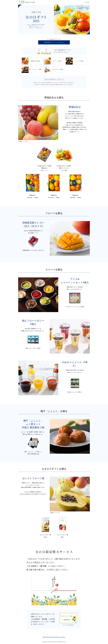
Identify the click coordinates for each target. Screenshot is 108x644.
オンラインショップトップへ (54, 637)
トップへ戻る (86, 2)
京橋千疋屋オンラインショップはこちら (54, 42)
